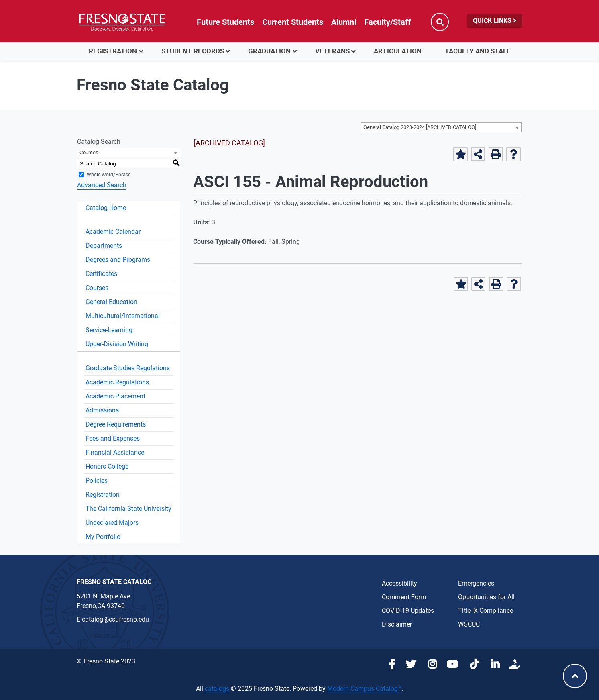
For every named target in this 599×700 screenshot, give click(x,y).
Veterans (332, 51)
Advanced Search (102, 185)
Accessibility (399, 583)
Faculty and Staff (478, 51)
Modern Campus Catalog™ (365, 689)
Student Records (193, 51)
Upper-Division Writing (117, 344)
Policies (97, 481)
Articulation (398, 51)
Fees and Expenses (113, 438)
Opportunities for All (486, 597)
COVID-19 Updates (408, 611)
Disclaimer (397, 624)
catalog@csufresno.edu (115, 619)
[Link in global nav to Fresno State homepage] (122, 22)
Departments (104, 246)
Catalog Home (106, 208)
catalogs (217, 689)
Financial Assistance (115, 452)
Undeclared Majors (112, 523)
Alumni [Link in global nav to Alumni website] (344, 22)
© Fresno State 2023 (106, 661)
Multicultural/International (123, 316)
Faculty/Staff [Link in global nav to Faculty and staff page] (387, 22)
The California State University (128, 509)
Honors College (107, 466)
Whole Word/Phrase (109, 175)
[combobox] (441, 127)
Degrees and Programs (118, 260)
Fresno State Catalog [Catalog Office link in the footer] (114, 582)
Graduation (269, 51)
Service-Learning (109, 330)
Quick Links (495, 21)
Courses (97, 288)
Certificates (101, 274)
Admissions (102, 410)
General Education (111, 302)
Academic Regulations (117, 382)
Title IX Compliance (486, 611)
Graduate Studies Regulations (128, 368)
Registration (113, 51)
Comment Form (404, 597)
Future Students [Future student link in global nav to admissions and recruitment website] (225, 22)
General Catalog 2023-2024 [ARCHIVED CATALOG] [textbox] (420, 127)
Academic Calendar (113, 232)
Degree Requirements (116, 424)
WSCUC (469, 624)
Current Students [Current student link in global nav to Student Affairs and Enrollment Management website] (293, 22)
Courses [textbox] (89, 152)
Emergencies (476, 583)
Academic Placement (115, 396)
